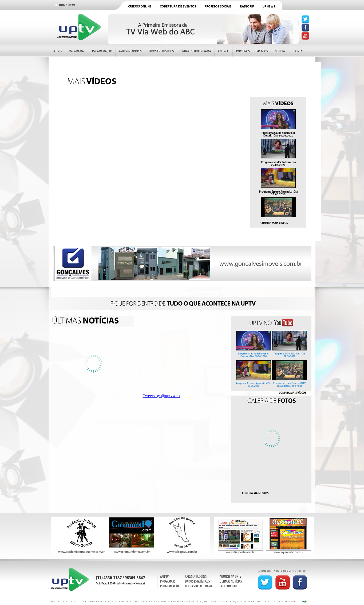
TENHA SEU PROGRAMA (199, 586)
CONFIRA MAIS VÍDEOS (274, 223)
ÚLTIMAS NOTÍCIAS (231, 581)
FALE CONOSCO (228, 586)
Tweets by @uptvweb (161, 396)
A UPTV (164, 577)
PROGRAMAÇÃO (170, 586)
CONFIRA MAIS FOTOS (255, 493)
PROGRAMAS (168, 581)
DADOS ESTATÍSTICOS (197, 581)
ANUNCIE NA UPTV (230, 577)
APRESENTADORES (196, 577)
